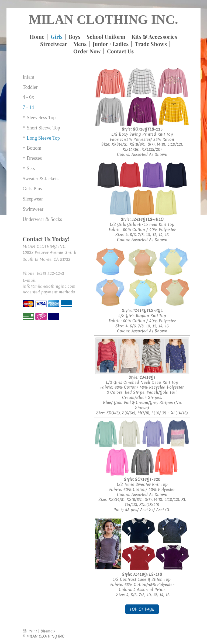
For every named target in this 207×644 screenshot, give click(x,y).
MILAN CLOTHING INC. (103, 20)
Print (30, 631)
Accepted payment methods (49, 292)
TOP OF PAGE (142, 609)
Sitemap (48, 631)
